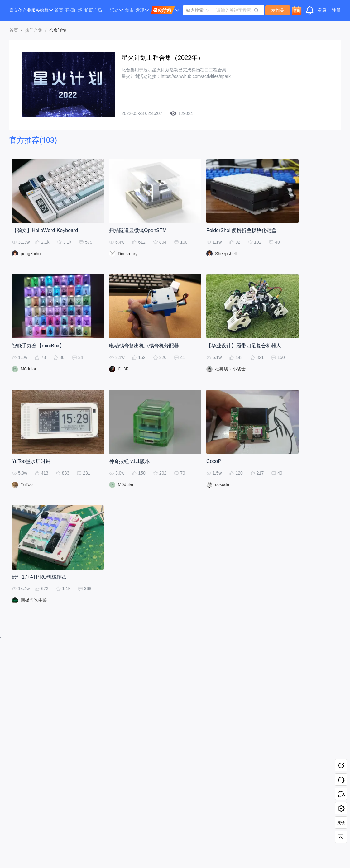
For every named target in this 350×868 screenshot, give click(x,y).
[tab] (33, 141)
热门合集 (34, 30)
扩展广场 (93, 10)
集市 (129, 10)
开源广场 (74, 10)
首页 (59, 10)
